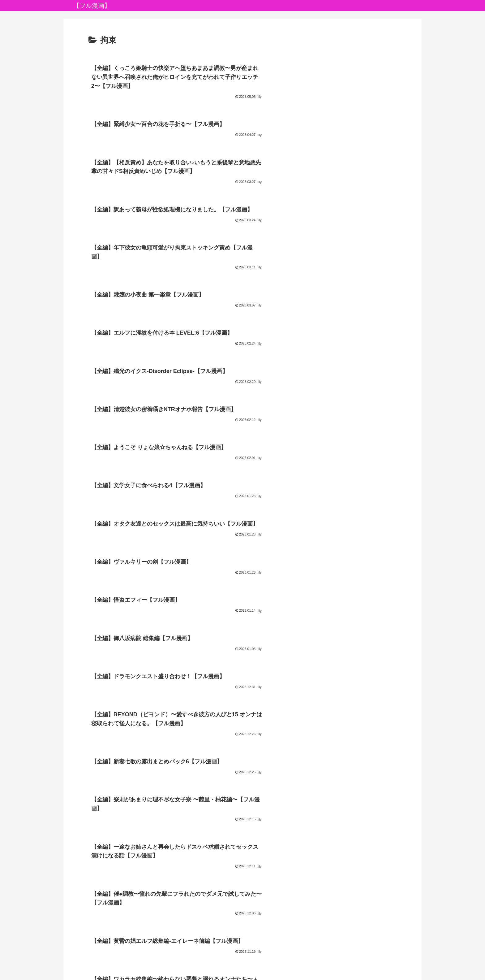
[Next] (22, 968)
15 (259, 875)
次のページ (243, 851)
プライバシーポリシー (242, 939)
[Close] (35, 973)
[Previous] (7, 968)
